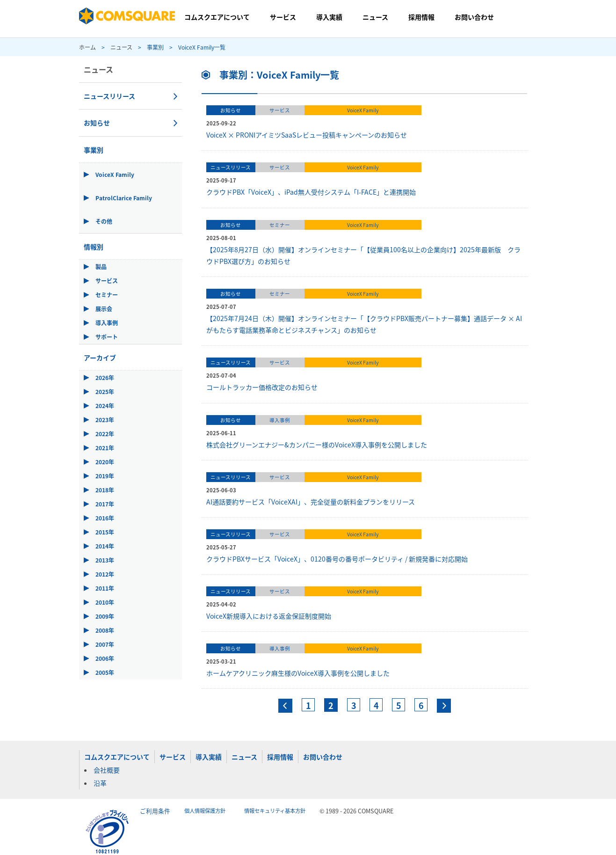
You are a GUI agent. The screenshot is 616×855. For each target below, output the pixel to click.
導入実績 (329, 17)
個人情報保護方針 (205, 811)
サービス (283, 17)
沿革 (100, 783)
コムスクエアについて (217, 17)
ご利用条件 (155, 811)
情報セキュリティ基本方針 (275, 811)
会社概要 (107, 770)
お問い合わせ (474, 17)
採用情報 (421, 17)
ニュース (375, 17)
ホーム (87, 47)
